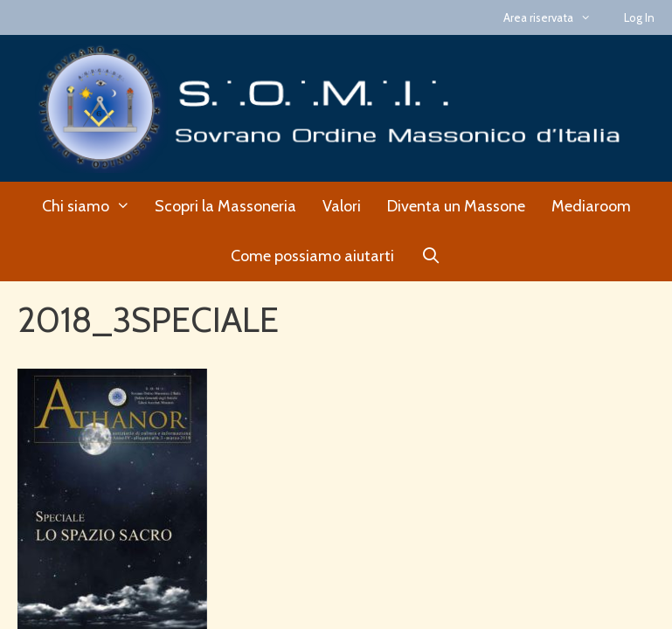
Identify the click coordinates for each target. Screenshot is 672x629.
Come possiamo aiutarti (312, 256)
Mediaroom (591, 206)
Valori (342, 206)
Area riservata (555, 17)
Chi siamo (92, 207)
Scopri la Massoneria (225, 206)
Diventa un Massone (456, 206)
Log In (639, 17)
